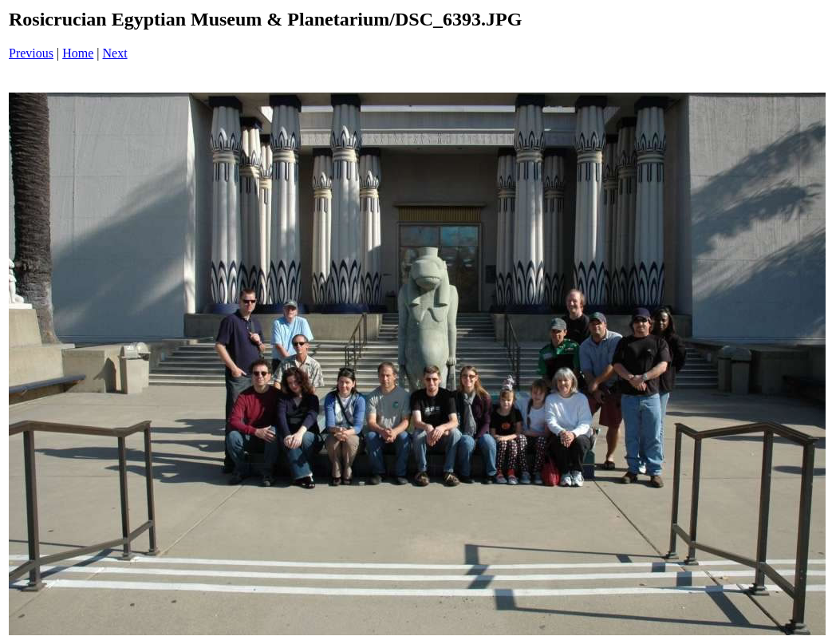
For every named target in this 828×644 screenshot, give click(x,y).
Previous (31, 53)
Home (78, 53)
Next (115, 53)
